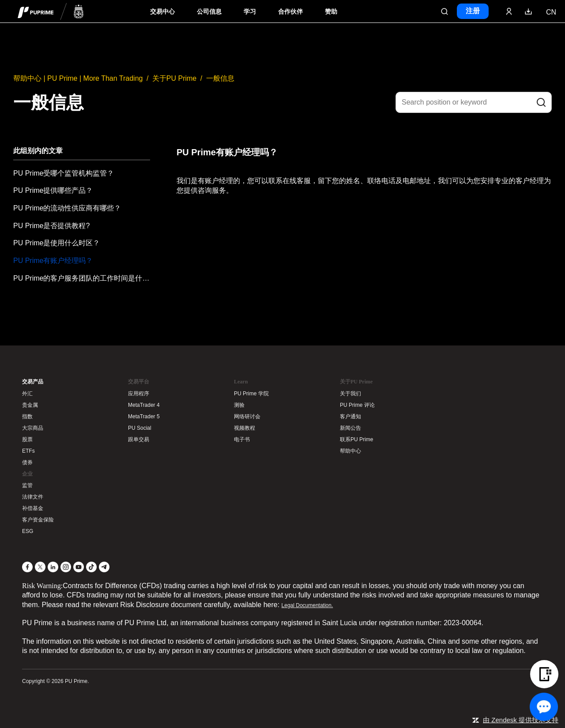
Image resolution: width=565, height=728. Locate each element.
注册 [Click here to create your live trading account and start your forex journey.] (473, 11)
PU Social (140, 428)
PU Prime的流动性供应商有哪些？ (67, 208)
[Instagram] (66, 567)
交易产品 (33, 382)
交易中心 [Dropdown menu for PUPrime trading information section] (162, 12)
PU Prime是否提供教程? (51, 226)
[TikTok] (91, 567)
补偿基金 (33, 508)
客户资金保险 (38, 520)
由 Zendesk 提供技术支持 (521, 720)
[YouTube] (79, 567)
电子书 (242, 439)
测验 (239, 405)
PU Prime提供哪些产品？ (53, 190)
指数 (27, 417)
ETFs (28, 451)
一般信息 (220, 78)
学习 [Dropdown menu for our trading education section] (250, 12)
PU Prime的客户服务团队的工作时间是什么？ (82, 278)
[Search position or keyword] (474, 102)
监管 (27, 485)
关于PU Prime (174, 78)
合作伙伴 (290, 12)
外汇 (27, 394)
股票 (27, 439)
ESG (28, 531)
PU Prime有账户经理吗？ (53, 261)
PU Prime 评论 (357, 405)
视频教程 (245, 428)
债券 (27, 462)
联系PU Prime (356, 439)
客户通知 (350, 417)
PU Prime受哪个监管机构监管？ (64, 173)
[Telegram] (104, 567)
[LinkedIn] (53, 567)
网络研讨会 (247, 417)
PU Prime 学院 (251, 394)
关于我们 (350, 394)
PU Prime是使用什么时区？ (56, 243)
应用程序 (139, 394)
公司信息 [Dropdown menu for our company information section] (209, 12)
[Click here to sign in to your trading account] (509, 11)
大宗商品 (33, 428)
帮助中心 (350, 451)
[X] (40, 567)
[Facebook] (27, 567)
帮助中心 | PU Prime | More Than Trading (78, 78)
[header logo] (51, 11)
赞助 (331, 12)
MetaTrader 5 (144, 417)
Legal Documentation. (307, 605)
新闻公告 (350, 428)
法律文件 (33, 497)
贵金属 (30, 405)
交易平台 (139, 382)
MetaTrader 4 (144, 405)
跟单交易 (139, 439)
